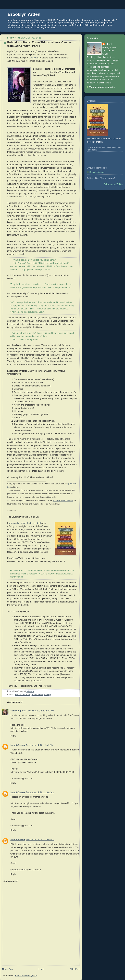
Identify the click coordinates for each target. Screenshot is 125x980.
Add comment (10, 881)
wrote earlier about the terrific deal (25, 523)
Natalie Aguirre (18, 711)
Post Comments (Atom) (26, 975)
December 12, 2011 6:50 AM (40, 711)
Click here (34, 58)
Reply (13, 736)
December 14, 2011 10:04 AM (40, 840)
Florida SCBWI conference (63, 501)
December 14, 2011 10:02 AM (40, 792)
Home (41, 969)
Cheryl (109, 44)
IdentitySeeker (18, 745)
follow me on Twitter (113, 184)
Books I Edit (37, 695)
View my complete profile (102, 87)
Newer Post (8, 969)
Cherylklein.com (97, 172)
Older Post (74, 969)
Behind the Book (23, 695)
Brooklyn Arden (24, 14)
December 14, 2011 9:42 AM (40, 745)
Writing (47, 695)
